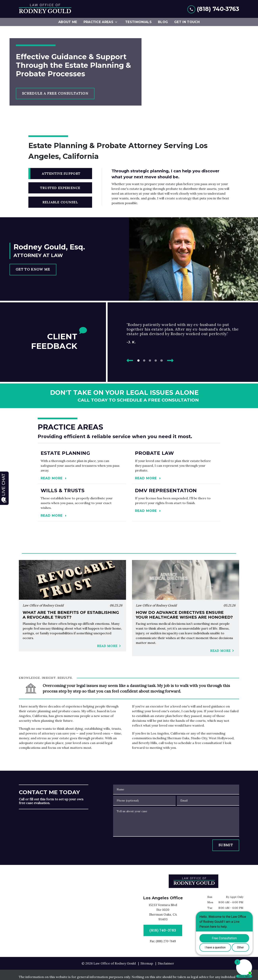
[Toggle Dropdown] (117, 22)
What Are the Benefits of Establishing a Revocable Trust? (71, 615)
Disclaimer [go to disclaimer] (166, 963)
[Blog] (163, 22)
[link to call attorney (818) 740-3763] (213, 9)
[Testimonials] (138, 22)
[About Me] (68, 22)
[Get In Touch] (187, 22)
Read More (110, 646)
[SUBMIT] (226, 845)
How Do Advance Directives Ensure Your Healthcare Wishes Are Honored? (184, 615)
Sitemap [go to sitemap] (147, 963)
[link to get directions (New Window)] (163, 913)
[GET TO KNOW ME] (33, 270)
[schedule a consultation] (129, 396)
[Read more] (82, 465)
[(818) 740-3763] (163, 931)
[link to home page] (45, 9)
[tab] (60, 174)
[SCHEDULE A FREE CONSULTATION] (55, 94)
